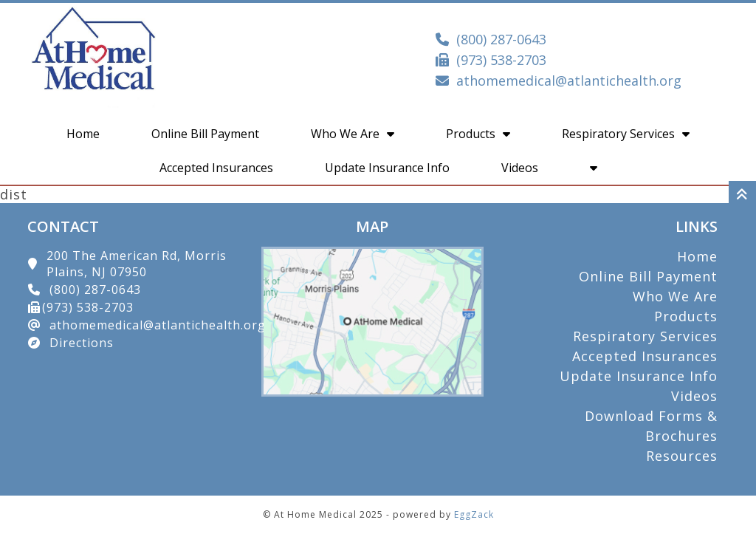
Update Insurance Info (387, 168)
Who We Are (353, 134)
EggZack (474, 514)
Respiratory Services (626, 134)
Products (478, 134)
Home (83, 134)
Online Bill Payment (205, 134)
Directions (82, 343)
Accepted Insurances (216, 168)
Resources (682, 456)
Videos (520, 168)
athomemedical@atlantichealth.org (569, 81)
